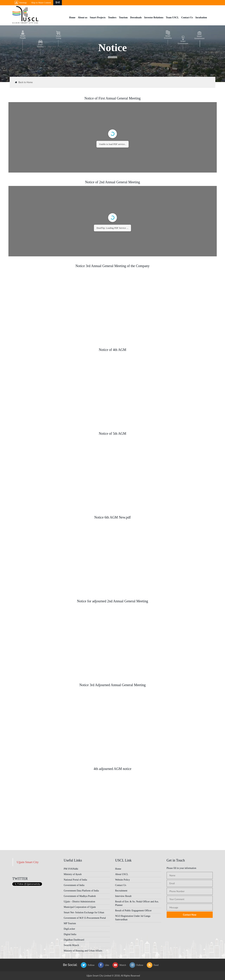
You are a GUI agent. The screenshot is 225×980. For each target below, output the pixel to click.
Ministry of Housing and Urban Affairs (83, 951)
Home (72, 18)
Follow (88, 965)
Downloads (136, 18)
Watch (119, 965)
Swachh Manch (71, 945)
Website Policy (123, 880)
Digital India (70, 934)
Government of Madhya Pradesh (80, 896)
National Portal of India (75, 880)
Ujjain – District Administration (80, 902)
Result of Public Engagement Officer (133, 911)
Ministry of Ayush (73, 874)
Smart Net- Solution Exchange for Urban (84, 912)
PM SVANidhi (71, 869)
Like (104, 965)
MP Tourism (70, 923)
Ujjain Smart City (28, 862)
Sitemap (21, 3)
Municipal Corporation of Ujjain (80, 907)
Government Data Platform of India (81, 891)
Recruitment (121, 891)
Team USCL (172, 18)
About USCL (122, 874)
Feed (153, 965)
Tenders (112, 18)
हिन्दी (58, 3)
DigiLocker (70, 929)
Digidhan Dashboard (74, 940)
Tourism (123, 18)
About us (83, 18)
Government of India (74, 885)
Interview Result (123, 896)
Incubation (201, 18)
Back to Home (24, 82)
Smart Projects (98, 18)
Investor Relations (154, 18)
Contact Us (187, 18)
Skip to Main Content (41, 3)
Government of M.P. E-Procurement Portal (85, 918)
